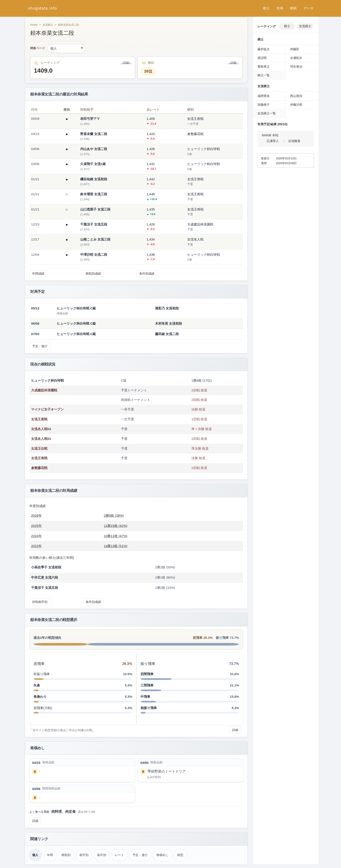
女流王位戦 (39, 448)
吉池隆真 (294, 141)
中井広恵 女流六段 (45, 577)
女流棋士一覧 (267, 113)
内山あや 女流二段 (94, 149)
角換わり (40, 697)
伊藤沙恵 (296, 105)
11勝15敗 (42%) (116, 526)
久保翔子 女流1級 (93, 164)
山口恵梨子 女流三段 (95, 209)
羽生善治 (296, 67)
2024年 (36, 536)
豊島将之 (264, 67)
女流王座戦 (39, 419)
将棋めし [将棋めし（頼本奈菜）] (162, 855)
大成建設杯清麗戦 (44, 390)
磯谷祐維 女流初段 (94, 179)
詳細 (235, 730)
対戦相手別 (40, 602)
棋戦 (293, 8)
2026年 (36, 515)
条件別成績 (147, 274)
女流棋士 (48, 25)
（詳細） (126, 63)
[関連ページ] (67, 48)
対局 (280, 8)
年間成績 (38, 274)
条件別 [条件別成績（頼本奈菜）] (102, 855)
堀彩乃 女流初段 (167, 308)
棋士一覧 (264, 75)
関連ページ (38, 48)
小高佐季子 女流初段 (46, 567)
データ (308, 8)
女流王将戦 (39, 458)
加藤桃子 (264, 105)
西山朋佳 (296, 96)
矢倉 (37, 685)
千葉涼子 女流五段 (94, 224)
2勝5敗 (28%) (114, 515)
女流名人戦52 (41, 429)
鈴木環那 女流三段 (94, 194)
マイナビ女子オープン (47, 409)
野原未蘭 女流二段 (94, 134)
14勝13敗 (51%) (116, 546)
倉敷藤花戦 (39, 468)
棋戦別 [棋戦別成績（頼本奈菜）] (66, 855)
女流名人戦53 (41, 439)
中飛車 (145, 697)
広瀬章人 (273, 141)
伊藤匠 (295, 49)
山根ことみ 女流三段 (95, 239)
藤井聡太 (264, 49)
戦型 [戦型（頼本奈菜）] (180, 855)
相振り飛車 (149, 708)
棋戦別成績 (93, 274)
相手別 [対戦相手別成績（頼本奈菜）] (84, 855)
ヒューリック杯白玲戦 (47, 380)
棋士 (266, 8)
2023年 (36, 546)
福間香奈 (264, 96)
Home (34, 25)
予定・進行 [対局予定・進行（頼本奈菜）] (140, 855)
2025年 (36, 526)
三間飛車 (147, 685)
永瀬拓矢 (296, 58)
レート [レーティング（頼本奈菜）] (119, 855)
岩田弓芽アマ (90, 119)
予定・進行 (40, 346)
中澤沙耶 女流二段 (94, 255)
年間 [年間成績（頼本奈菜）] (50, 855)
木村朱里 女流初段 (169, 323)
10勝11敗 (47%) (116, 536)
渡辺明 (262, 58)
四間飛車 (147, 674)
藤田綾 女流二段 (167, 334)
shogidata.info (43, 8)
